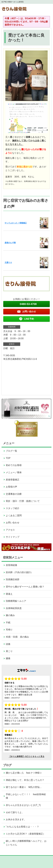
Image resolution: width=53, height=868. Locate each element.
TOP (8, 458)
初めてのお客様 (14, 465)
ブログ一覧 (11, 451)
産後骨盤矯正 (13, 480)
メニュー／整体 (14, 472)
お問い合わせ (13, 523)
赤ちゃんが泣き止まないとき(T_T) (23, 805)
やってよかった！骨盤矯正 (16, 223)
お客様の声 (11, 487)
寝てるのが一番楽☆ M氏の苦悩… (24, 787)
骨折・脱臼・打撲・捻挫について (23, 501)
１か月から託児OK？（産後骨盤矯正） (26, 834)
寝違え (9, 594)
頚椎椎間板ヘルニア (16, 601)
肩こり (9, 651)
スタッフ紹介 (13, 508)
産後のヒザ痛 (10, 243)
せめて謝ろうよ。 (15, 812)
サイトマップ (13, 537)
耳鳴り (9, 630)
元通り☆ (8, 262)
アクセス (10, 530)
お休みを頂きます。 (16, 819)
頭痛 (8, 644)
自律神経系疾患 (14, 608)
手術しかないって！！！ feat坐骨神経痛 (26, 796)
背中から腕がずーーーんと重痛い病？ (25, 587)
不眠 (8, 623)
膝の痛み (10, 615)
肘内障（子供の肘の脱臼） (19, 572)
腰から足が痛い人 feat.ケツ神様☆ (24, 773)
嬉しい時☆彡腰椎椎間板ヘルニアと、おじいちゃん (26, 843)
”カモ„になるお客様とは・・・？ (22, 827)
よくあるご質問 (14, 516)
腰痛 (8, 658)
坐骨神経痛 (11, 565)
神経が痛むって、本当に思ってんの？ (25, 780)
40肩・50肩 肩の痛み (17, 637)
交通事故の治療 (14, 494)
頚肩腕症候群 (13, 579)
